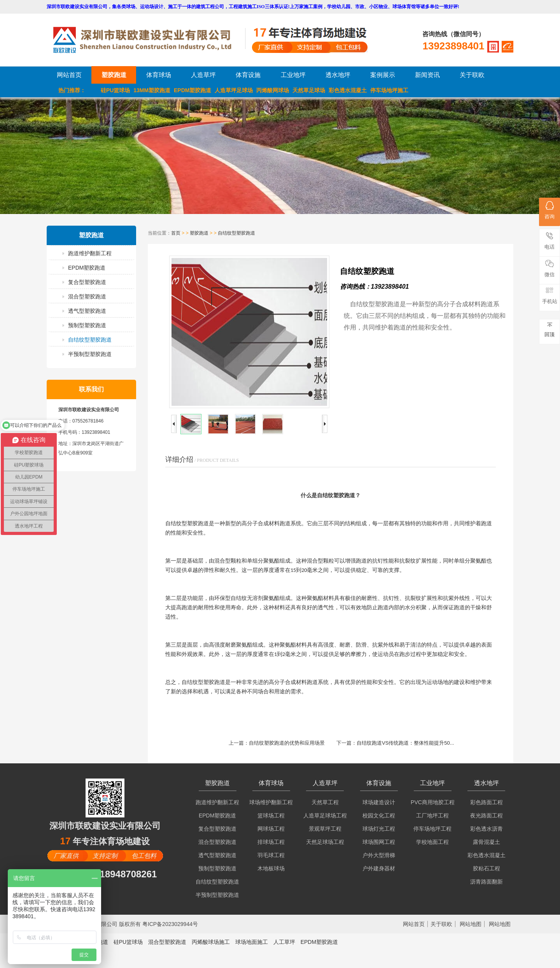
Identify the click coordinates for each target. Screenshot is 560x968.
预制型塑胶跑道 (87, 325)
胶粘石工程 (486, 868)
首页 (176, 233)
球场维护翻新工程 (271, 802)
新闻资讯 (427, 75)
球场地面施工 (252, 942)
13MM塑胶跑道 (152, 90)
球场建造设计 (379, 802)
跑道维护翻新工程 (90, 253)
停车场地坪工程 (432, 829)
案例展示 (383, 75)
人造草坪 (203, 75)
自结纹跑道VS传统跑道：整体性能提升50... (405, 743)
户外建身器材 (379, 868)
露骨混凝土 (486, 842)
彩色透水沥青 (486, 829)
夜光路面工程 (486, 815)
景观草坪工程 (325, 829)
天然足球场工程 (325, 842)
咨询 (549, 210)
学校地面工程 (432, 842)
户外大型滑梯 (379, 855)
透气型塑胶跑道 (87, 311)
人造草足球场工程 (325, 815)
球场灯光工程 (379, 829)
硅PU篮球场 (115, 90)
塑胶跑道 (114, 75)
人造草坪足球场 (234, 90)
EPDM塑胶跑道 (192, 90)
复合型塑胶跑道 (87, 282)
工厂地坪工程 (432, 815)
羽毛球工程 (271, 855)
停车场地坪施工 (389, 90)
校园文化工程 (379, 815)
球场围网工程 (379, 842)
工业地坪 (293, 75)
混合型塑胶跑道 (87, 296)
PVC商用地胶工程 (433, 802)
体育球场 (159, 75)
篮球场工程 (271, 815)
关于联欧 (472, 75)
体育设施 (248, 75)
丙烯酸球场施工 (211, 942)
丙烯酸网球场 (273, 90)
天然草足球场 (309, 90)
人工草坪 (284, 942)
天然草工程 (325, 802)
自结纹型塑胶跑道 (90, 340)
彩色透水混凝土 (348, 90)
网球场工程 (271, 829)
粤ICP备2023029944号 (170, 924)
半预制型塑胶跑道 (90, 354)
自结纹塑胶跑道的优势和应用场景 (287, 743)
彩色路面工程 (486, 802)
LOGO (149, 40)
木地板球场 (271, 868)
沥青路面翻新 (486, 882)
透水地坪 (338, 75)
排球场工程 (271, 842)
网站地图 (471, 924)
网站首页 (69, 75)
